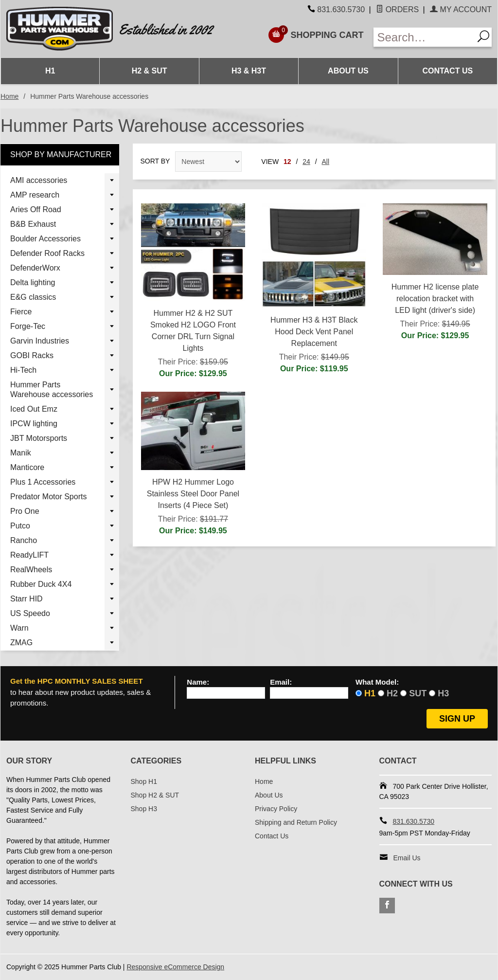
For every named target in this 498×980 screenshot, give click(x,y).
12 (287, 162)
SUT (418, 693)
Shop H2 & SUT (155, 795)
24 (306, 162)
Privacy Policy (276, 809)
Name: (198, 682)
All (326, 162)
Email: (281, 682)
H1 (50, 71)
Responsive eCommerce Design (175, 967)
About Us (348, 71)
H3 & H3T (249, 71)
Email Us (407, 858)
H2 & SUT (150, 71)
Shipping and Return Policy (296, 822)
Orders (397, 9)
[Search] (483, 37)
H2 (392, 693)
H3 (443, 693)
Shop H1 (144, 781)
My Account (461, 9)
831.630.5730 (341, 9)
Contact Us (447, 71)
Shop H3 (144, 809)
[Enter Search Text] (424, 37)
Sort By (155, 161)
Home (9, 96)
